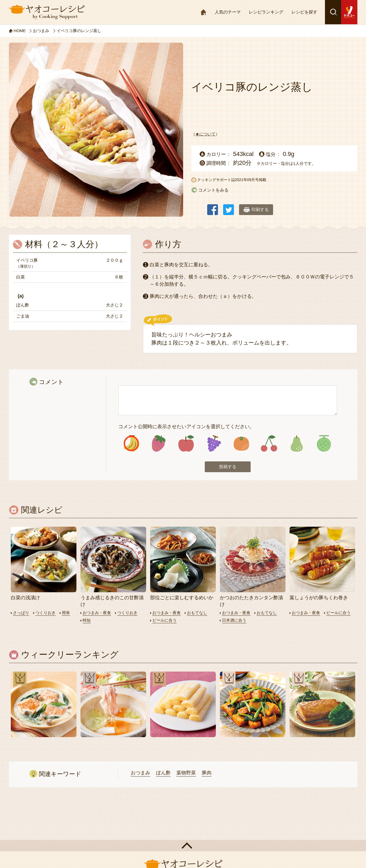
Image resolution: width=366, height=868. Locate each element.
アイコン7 (296, 444)
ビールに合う (164, 620)
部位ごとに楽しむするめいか (182, 598)
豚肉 (207, 773)
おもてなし (197, 613)
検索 (333, 12)
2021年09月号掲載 (251, 180)
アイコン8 (324, 444)
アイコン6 (269, 444)
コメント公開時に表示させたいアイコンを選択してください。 (186, 427)
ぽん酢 (163, 773)
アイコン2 (159, 444)
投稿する (228, 467)
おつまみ (140, 773)
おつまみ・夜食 (97, 613)
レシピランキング (266, 12)
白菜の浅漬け (25, 598)
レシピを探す (304, 12)
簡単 (66, 613)
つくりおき (46, 613)
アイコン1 (131, 444)
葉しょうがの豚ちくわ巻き (319, 598)
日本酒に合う (234, 620)
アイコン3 (186, 444)
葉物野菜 (186, 773)
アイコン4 (214, 444)
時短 (87, 620)
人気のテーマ (228, 12)
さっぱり (21, 613)
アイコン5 (241, 444)
